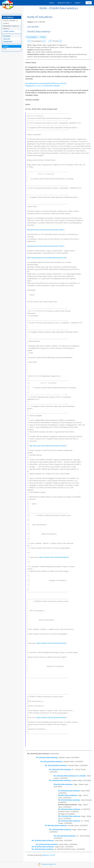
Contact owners (9, 31)
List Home (7, 36)
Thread (43, 37)
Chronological (32, 37)
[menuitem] (52, 3)
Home (52, 3)
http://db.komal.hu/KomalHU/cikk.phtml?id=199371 (46, 246)
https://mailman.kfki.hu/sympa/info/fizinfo (54, 557)
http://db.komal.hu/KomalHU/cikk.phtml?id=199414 (46, 230)
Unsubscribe (8, 42)
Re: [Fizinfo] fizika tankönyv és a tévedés (70, 776)
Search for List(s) (64, 3)
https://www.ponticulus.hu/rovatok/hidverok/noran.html (47, 258)
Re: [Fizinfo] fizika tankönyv (47, 758)
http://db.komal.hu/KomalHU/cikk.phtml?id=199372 (48, 446)
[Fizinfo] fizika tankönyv (63, 784)
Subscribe (7, 39)
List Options (8, 17)
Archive (6, 46)
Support (77, 3)
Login (89, 3)
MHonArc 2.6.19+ (49, 855)
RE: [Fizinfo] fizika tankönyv (69, 816)
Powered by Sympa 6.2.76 (49, 864)
